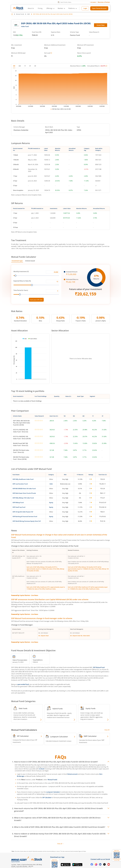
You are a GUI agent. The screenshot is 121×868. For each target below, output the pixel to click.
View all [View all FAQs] (61, 844)
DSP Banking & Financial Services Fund (25, 516)
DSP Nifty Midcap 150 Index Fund (23, 498)
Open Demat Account (99, 8)
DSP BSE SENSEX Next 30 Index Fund (24, 489)
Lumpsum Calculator (53, 792)
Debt (51, 484)
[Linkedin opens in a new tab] (100, 865)
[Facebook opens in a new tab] (92, 865)
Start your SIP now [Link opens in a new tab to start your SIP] (36, 300)
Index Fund (25, 26)
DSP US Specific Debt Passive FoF (23, 512)
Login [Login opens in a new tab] (85, 8)
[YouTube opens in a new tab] (109, 865)
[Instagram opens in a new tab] (96, 865)
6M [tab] (20, 66)
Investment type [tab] (17, 261)
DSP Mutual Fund (99, 667)
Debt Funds (23, 708)
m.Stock (42, 769)
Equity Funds (91, 708)
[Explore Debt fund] (41, 720)
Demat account (72, 774)
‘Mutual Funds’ (53, 780)
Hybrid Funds (58, 709)
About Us (31, 8)
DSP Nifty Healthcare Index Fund (23, 479)
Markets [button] (60, 8)
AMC (29, 14)
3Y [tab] (30, 66)
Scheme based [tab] (30, 261)
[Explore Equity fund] (108, 720)
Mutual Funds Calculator (24, 257)
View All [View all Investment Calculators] (107, 730)
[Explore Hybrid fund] (74, 720)
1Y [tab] (25, 66)
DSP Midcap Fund (18, 502)
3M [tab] (14, 66)
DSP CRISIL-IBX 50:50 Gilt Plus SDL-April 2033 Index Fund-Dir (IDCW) (22, 423)
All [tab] (35, 66)
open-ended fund (23, 684)
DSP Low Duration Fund (20, 484)
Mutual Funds (20, 14)
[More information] (51, 53)
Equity (51, 502)
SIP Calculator (47, 798)
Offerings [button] (49, 8)
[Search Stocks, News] (73, 2)
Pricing (40, 8)
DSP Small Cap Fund (19, 507)
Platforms (72, 8)
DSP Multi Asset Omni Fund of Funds (24, 493)
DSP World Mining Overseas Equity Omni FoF (27, 521)
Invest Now (101, 25)
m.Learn (93, 2)
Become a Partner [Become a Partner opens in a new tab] (104, 2)
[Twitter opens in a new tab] (104, 865)
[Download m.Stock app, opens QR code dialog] (117, 855)
